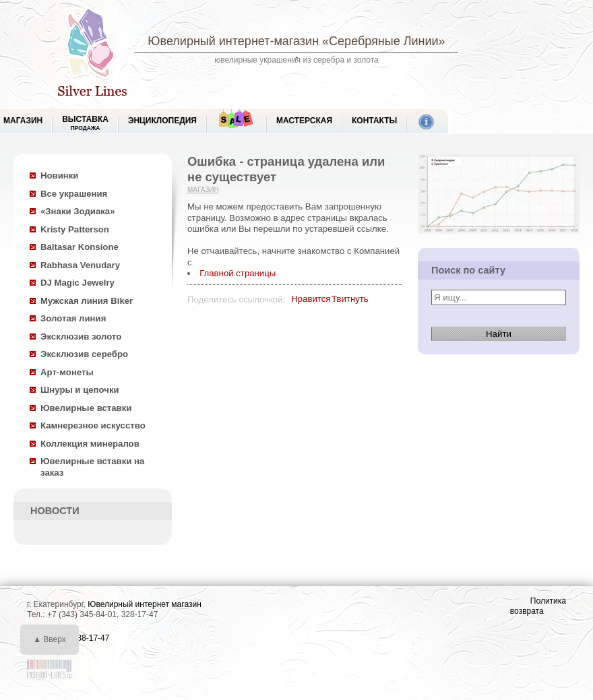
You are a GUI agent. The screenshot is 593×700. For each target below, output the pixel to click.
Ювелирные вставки (86, 408)
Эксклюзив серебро (84, 354)
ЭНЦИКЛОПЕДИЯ (162, 121)
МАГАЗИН (23, 121)
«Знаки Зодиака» (78, 211)
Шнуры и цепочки (80, 390)
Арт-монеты (67, 372)
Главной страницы (238, 273)
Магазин (203, 190)
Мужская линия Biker (87, 301)
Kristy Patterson (75, 229)
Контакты (374, 121)
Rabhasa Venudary (80, 265)
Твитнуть (350, 299)
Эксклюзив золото (81, 337)
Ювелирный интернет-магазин (233, 41)
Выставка (85, 123)
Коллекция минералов (90, 444)
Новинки (59, 176)
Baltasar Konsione (80, 247)
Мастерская (304, 121)
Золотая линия (73, 318)
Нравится (311, 299)
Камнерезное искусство (93, 425)
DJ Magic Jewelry (77, 283)
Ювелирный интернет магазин (145, 604)
